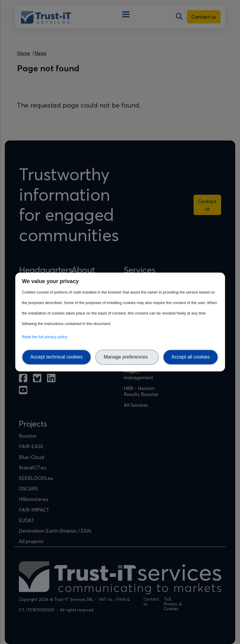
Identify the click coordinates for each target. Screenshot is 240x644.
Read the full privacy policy (46, 337)
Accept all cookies (191, 357)
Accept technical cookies (56, 357)
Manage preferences (127, 357)
